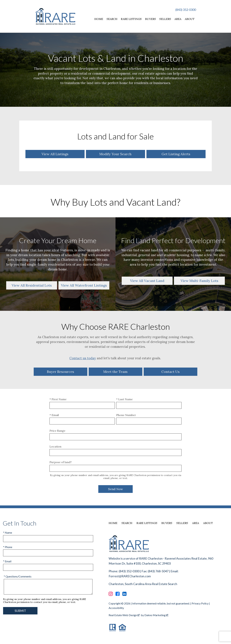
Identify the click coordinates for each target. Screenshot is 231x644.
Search (112, 19)
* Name (8, 533)
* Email (54, 415)
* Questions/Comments (18, 576)
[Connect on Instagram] (111, 594)
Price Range (57, 431)
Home (99, 19)
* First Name (58, 399)
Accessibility (116, 608)
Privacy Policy (200, 603)
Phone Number (126, 415)
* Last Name (124, 399)
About (190, 19)
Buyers (150, 19)
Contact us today (83, 358)
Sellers (165, 19)
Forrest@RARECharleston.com (130, 576)
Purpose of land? (61, 462)
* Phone (8, 547)
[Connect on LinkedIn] (124, 594)
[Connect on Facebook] (118, 594)
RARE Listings (131, 19)
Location (55, 446)
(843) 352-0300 (186, 10)
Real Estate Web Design (124, 615)
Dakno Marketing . (156, 615)
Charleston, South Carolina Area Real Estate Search (143, 584)
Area (178, 19)
